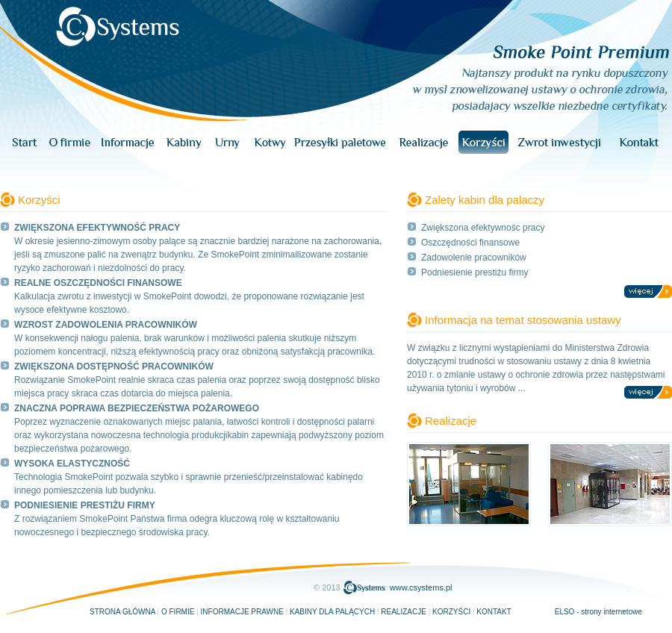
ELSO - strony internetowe (598, 612)
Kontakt (494, 612)
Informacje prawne (242, 612)
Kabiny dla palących (332, 612)
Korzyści (451, 612)
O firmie (178, 612)
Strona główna (122, 612)
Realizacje (404, 612)
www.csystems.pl (421, 587)
